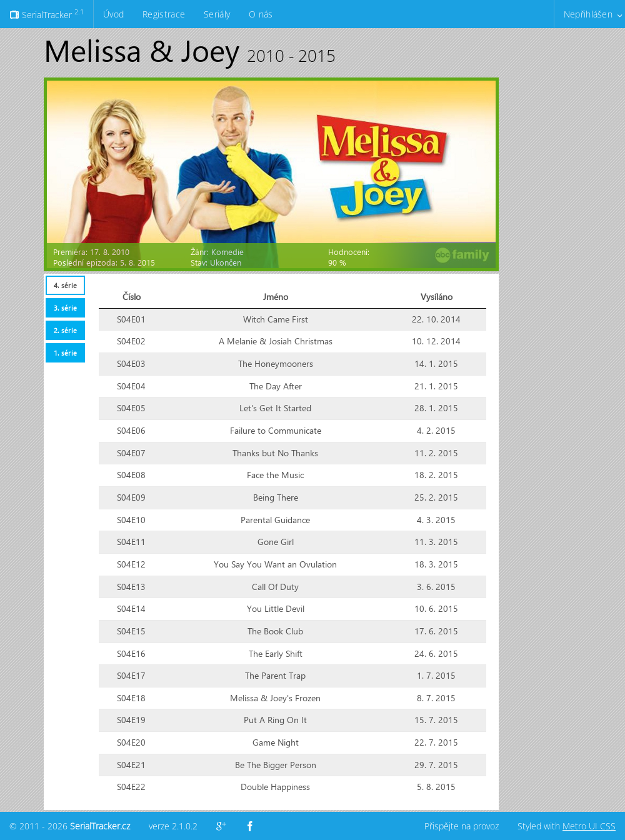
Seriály (217, 14)
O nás (261, 14)
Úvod (113, 14)
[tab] (65, 285)
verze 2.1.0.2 (173, 826)
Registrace (164, 14)
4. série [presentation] (65, 285)
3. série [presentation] (65, 308)
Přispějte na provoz (462, 826)
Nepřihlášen (588, 14)
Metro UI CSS (589, 826)
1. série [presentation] (65, 353)
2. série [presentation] (65, 330)
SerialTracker (47, 14)
